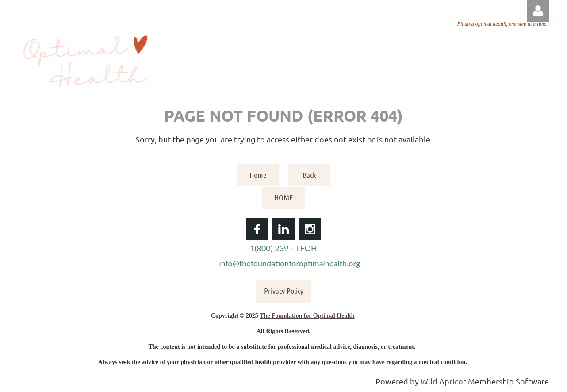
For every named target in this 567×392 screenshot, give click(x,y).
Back (309, 175)
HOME (283, 197)
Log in (538, 11)
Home (258, 175)
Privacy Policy (284, 291)
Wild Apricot (443, 381)
